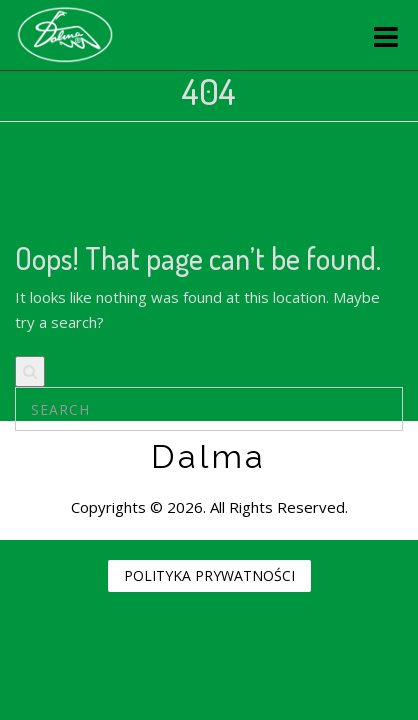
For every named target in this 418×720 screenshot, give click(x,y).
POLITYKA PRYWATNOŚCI (209, 575)
